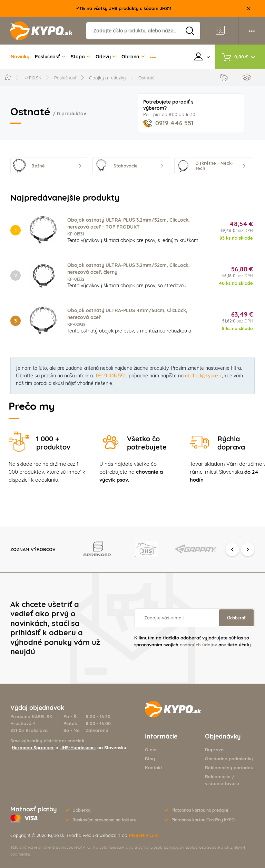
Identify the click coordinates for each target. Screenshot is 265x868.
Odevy (106, 57)
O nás (151, 750)
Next (248, 549)
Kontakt (154, 768)
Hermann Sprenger (33, 748)
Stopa (80, 57)
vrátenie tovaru (222, 783)
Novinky (20, 57)
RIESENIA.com (144, 835)
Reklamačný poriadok (229, 768)
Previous (232, 549)
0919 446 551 (168, 123)
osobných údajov (198, 645)
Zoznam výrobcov (33, 549)
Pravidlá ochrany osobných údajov (153, 847)
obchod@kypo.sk (203, 376)
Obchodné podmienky (229, 759)
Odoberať (236, 618)
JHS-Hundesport (78, 748)
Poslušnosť (50, 57)
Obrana (133, 57)
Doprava (214, 750)
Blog (150, 759)
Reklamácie (218, 777)
